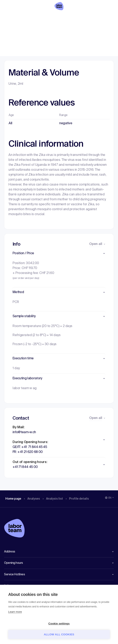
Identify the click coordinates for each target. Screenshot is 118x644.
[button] (59, 253)
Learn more (15, 612)
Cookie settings (59, 624)
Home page (13, 17)
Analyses (33, 17)
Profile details (82, 17)
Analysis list (56, 17)
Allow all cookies (59, 634)
